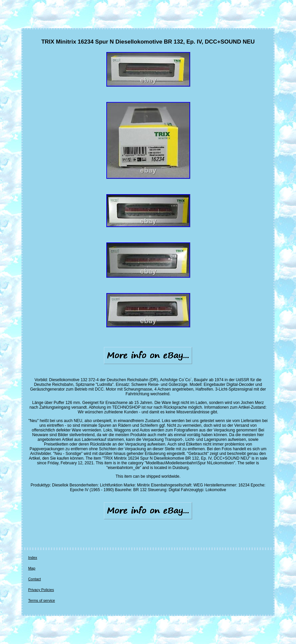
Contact (35, 579)
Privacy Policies (41, 590)
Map (32, 568)
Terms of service (42, 600)
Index (33, 558)
